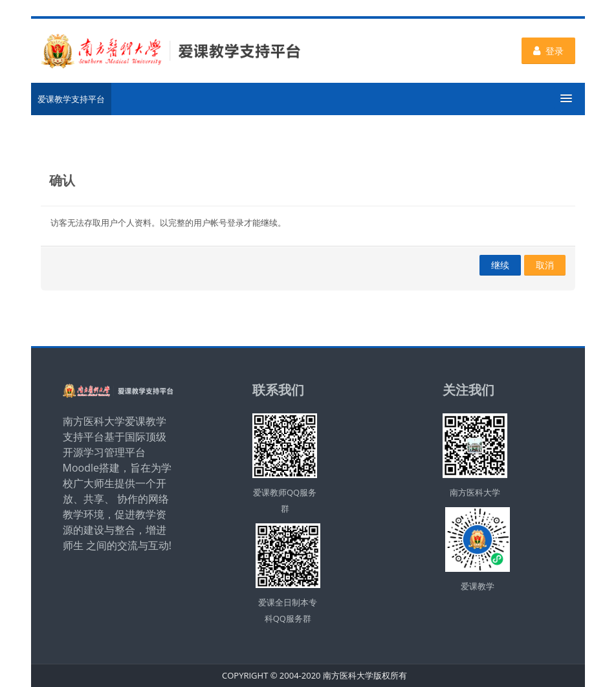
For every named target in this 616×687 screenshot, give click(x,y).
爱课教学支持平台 (71, 99)
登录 (548, 51)
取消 (545, 265)
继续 (500, 265)
